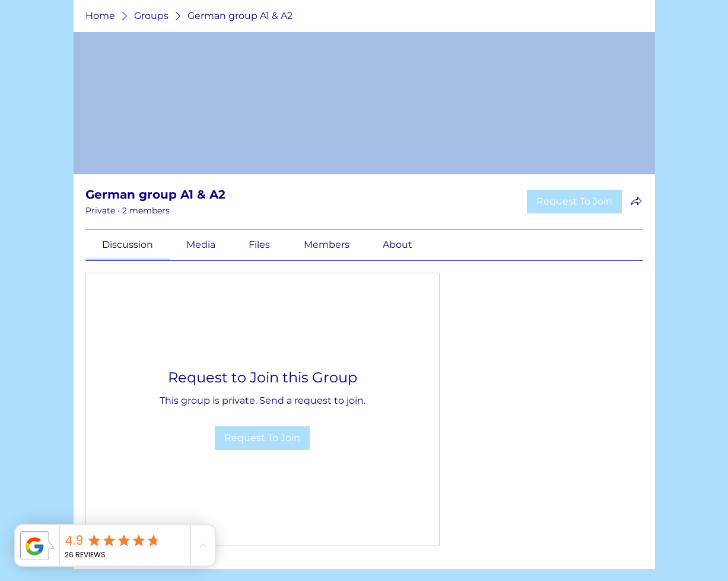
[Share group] (636, 201)
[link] (128, 245)
